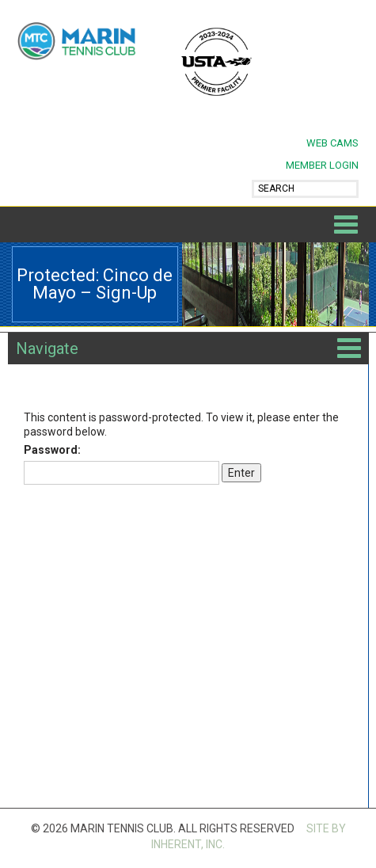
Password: (122, 464)
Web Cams (332, 143)
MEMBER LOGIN (322, 165)
